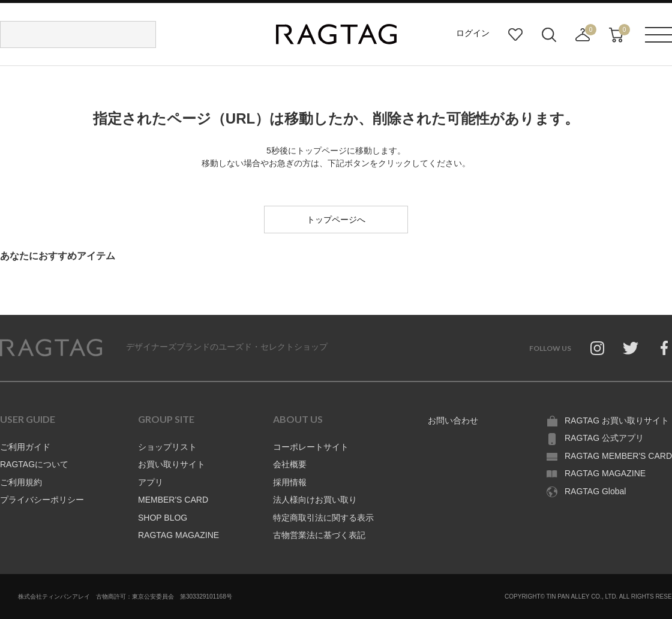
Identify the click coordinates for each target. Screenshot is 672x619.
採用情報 (290, 482)
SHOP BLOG (163, 518)
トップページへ (336, 220)
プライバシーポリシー (42, 500)
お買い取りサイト (172, 464)
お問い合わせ (453, 420)
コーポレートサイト (311, 447)
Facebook (664, 348)
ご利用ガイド (25, 447)
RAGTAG (51, 348)
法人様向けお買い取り (315, 500)
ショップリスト (167, 447)
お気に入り (515, 35)
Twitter (631, 348)
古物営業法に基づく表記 (319, 535)
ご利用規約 (21, 482)
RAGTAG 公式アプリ (604, 438)
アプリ (151, 482)
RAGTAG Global (595, 491)
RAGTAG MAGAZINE (178, 535)
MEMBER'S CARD (173, 500)
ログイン (473, 33)
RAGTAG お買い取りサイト (617, 420)
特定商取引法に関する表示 (323, 518)
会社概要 (290, 464)
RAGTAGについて (34, 464)
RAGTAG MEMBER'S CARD (618, 456)
